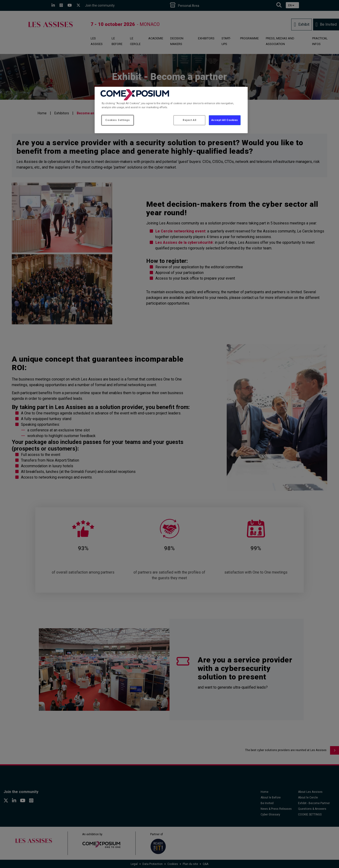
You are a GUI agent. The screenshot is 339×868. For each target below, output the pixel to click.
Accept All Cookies (225, 120)
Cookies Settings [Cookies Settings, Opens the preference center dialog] (117, 120)
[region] (171, 110)
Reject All (190, 120)
